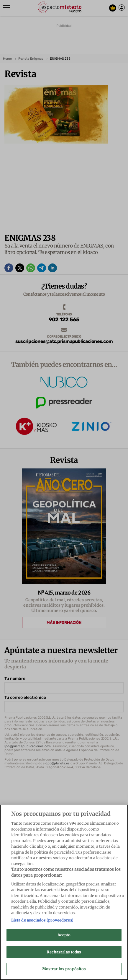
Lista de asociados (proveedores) (42, 920)
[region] (64, 892)
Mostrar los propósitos (64, 969)
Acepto (64, 935)
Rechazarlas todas (64, 952)
